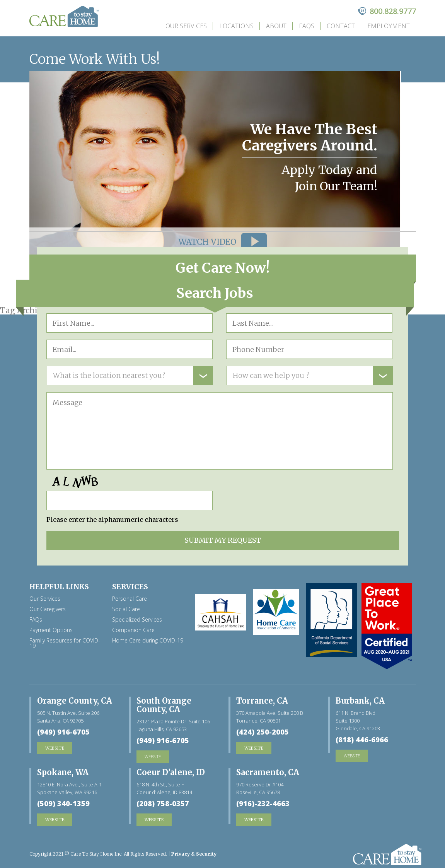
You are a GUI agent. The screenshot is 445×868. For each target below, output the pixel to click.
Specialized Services (137, 620)
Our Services (186, 26)
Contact (341, 26)
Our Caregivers (48, 609)
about (276, 26)
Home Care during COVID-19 (148, 641)
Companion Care (133, 630)
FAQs (307, 26)
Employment (389, 26)
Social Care (126, 609)
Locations (236, 26)
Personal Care (130, 599)
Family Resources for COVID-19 (65, 643)
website (153, 756)
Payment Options (51, 630)
